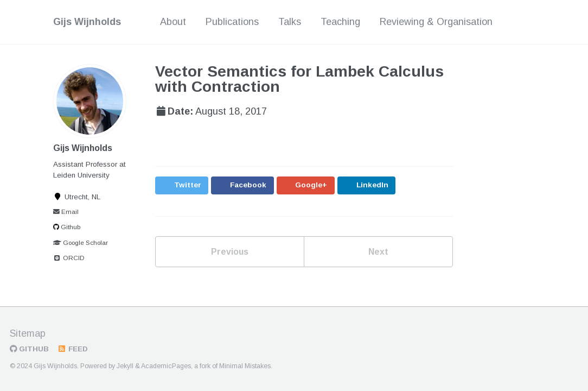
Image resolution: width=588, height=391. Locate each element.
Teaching (340, 22)
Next (378, 252)
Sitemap (28, 333)
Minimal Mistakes (245, 366)
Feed (72, 349)
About (173, 22)
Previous (230, 252)
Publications (232, 22)
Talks (290, 22)
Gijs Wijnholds (87, 22)
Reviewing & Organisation (436, 22)
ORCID (69, 258)
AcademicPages (166, 366)
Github (67, 227)
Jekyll (125, 366)
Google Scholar (81, 243)
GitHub (29, 349)
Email (66, 212)
